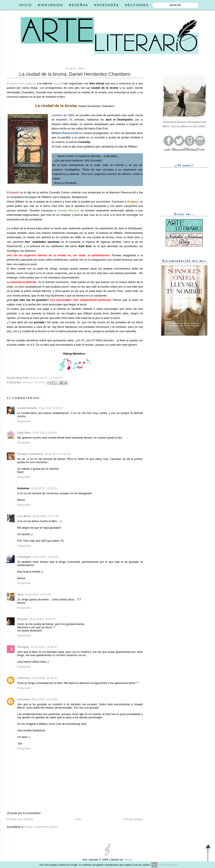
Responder (24, 421)
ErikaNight (24, 557)
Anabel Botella (27, 408)
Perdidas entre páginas (21, 83)
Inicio (78, 819)
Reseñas (40, 383)
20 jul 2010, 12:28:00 (46, 557)
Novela (28, 383)
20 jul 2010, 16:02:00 (44, 678)
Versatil (58, 83)
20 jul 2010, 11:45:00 (44, 488)
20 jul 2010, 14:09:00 (44, 647)
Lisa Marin (24, 516)
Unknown (24, 678)
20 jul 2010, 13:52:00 (38, 594)
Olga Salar (24, 433)
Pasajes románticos (30, 454)
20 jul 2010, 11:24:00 (58, 454)
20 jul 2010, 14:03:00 (42, 619)
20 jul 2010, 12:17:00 (46, 516)
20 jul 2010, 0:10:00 (50, 408)
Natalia (128, 860)
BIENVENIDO (51, 5)
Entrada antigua (133, 819)
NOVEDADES (107, 5)
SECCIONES (137, 5)
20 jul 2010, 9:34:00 (45, 433)
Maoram (23, 619)
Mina (20, 594)
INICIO (25, 5)
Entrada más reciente (20, 819)
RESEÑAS (79, 5)
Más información (168, 865)
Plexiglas (23, 647)
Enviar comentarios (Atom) (41, 827)
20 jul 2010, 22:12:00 (44, 699)
